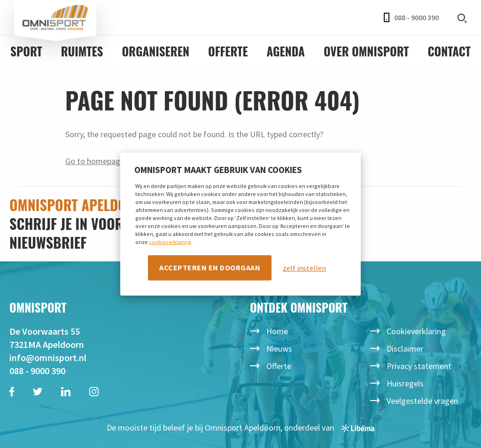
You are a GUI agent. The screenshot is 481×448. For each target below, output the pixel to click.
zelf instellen (304, 268)
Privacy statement (419, 366)
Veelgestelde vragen (422, 401)
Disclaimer (405, 349)
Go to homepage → (100, 161)
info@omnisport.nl (48, 358)
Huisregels (405, 383)
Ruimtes (82, 51)
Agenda (286, 51)
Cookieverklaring (416, 331)
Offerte (228, 51)
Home (277, 331)
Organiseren (155, 51)
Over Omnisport (366, 51)
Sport (26, 51)
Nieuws (279, 349)
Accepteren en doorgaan (210, 267)
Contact (449, 51)
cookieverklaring (170, 242)
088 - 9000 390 (411, 17)
